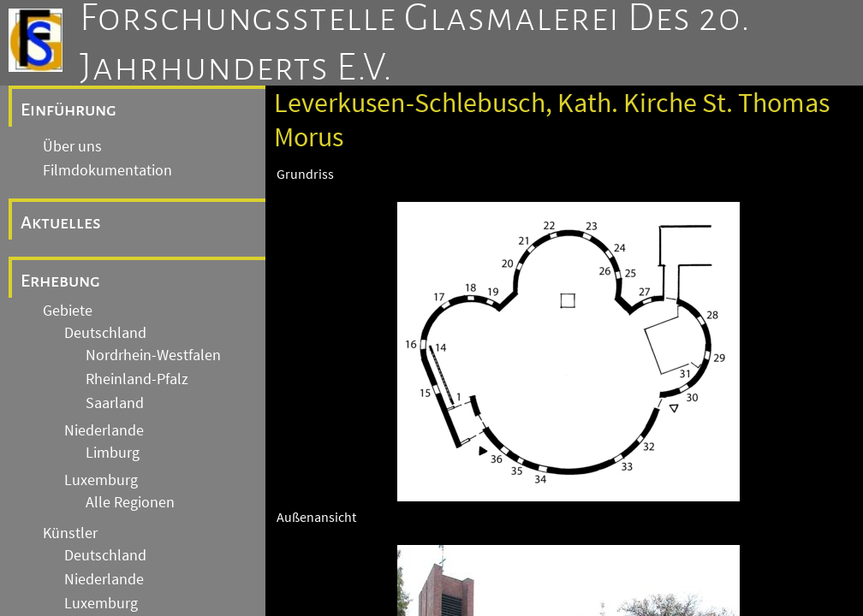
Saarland (115, 403)
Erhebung (60, 281)
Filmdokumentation (107, 170)
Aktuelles (61, 222)
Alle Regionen (130, 502)
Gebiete (68, 311)
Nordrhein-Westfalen (153, 355)
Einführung (68, 110)
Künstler (70, 533)
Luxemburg (101, 480)
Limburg (113, 453)
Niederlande (104, 430)
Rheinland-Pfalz (137, 379)
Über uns (72, 146)
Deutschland (105, 333)
